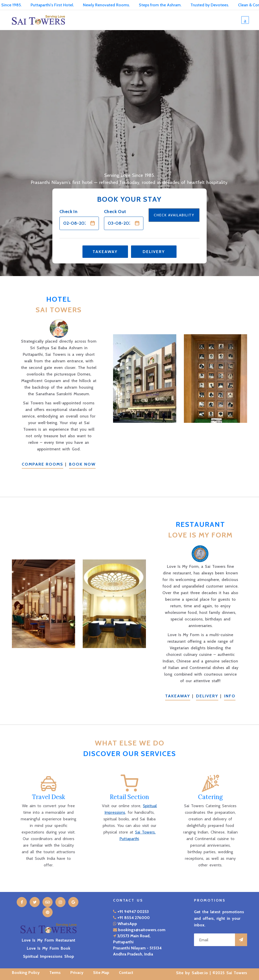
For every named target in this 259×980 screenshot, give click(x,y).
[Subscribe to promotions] (241, 940)
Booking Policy (26, 973)
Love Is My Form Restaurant (49, 940)
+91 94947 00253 (133, 912)
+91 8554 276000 (134, 918)
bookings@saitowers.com (142, 930)
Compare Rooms (42, 464)
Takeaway (105, 252)
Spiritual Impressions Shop (49, 956)
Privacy (77, 973)
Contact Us (128, 900)
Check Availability (174, 215)
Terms (55, 973)
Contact (126, 973)
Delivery (154, 252)
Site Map (101, 973)
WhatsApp (127, 924)
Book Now (82, 464)
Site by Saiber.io (192, 973)
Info (230, 696)
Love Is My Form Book (49, 948)
